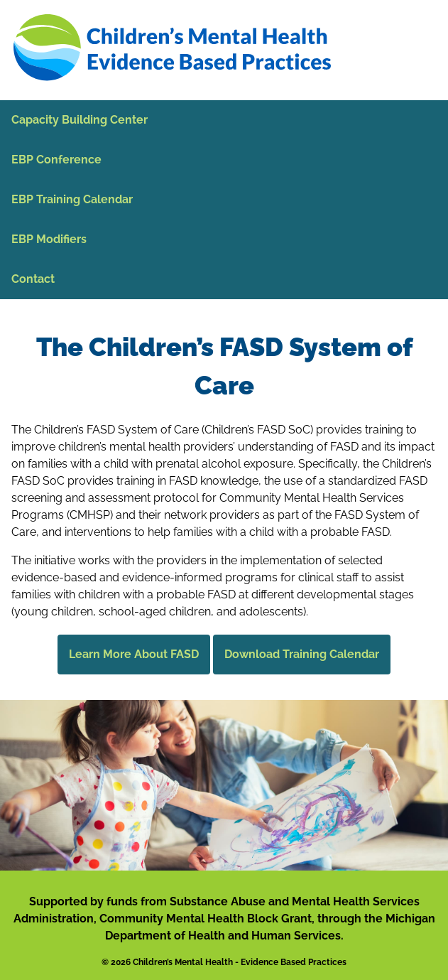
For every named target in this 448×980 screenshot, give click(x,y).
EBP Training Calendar (72, 199)
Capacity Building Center (80, 120)
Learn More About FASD (134, 654)
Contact (33, 279)
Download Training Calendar (302, 654)
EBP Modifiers (49, 239)
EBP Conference (56, 160)
